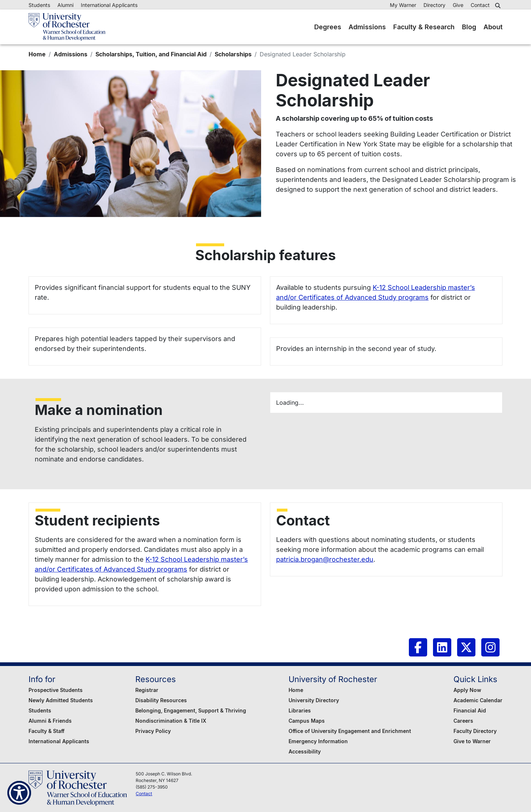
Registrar (147, 690)
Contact (480, 5)
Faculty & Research (424, 27)
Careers (463, 721)
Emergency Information (318, 741)
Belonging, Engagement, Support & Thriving (191, 710)
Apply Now (467, 690)
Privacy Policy (153, 731)
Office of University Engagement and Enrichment (350, 731)
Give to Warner (472, 741)
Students (39, 5)
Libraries (300, 710)
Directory (434, 5)
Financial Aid (470, 710)
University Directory (314, 700)
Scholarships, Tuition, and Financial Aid (151, 54)
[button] (499, 5)
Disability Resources (161, 700)
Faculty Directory (475, 731)
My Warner (403, 5)
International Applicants (109, 5)
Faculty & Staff (46, 731)
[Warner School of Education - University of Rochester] (67, 27)
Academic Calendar (478, 700)
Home (37, 54)
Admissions (367, 27)
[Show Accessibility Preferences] (19, 793)
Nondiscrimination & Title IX (171, 721)
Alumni (65, 5)
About (493, 27)
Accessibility (305, 751)
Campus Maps (307, 721)
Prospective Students (56, 690)
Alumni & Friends (50, 721)
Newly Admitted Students (61, 700)
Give (458, 5)
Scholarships (233, 54)
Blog (469, 27)
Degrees (328, 27)
